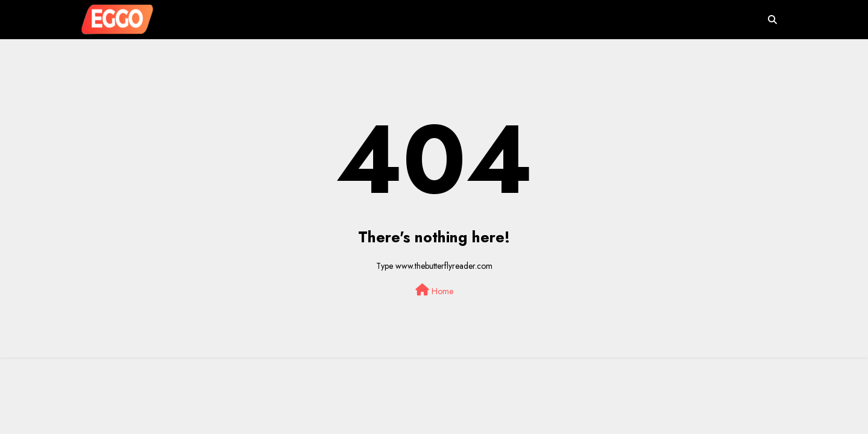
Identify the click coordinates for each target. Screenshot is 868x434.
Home (434, 291)
